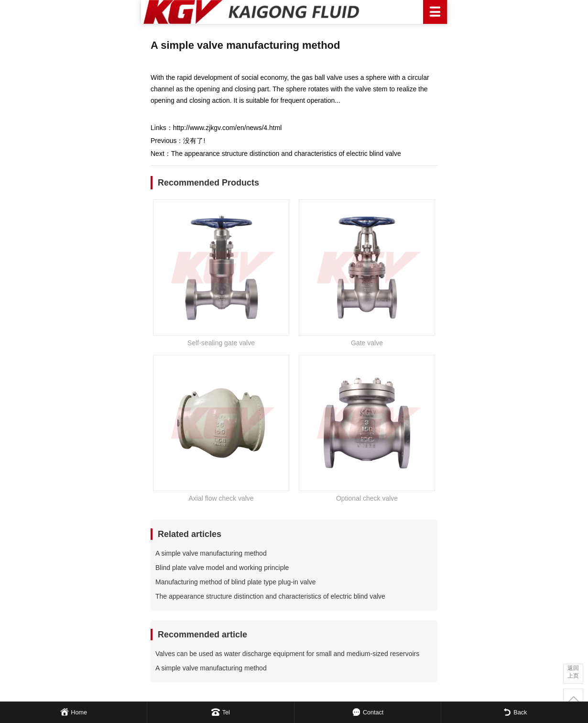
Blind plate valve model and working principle (222, 568)
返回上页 (573, 672)
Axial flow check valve (221, 498)
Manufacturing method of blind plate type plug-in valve (235, 582)
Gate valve (367, 343)
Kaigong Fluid (294, 12)
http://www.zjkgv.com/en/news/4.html (228, 128)
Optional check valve (367, 498)
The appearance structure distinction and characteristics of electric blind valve (286, 153)
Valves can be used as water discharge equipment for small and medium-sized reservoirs (287, 654)
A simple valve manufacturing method (211, 553)
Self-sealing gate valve (221, 343)
